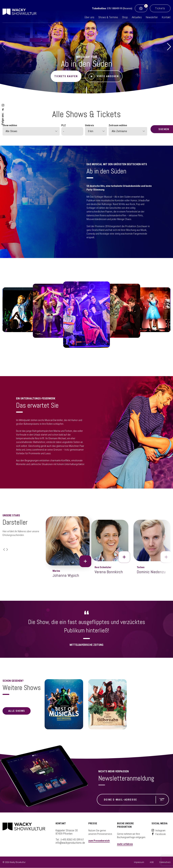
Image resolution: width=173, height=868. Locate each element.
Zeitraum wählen (118, 125)
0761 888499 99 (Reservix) (120, 8)
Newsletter (152, 17)
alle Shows (17, 711)
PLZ (64, 125)
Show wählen (10, 125)
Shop (125, 17)
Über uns (89, 17)
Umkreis (89, 125)
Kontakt (166, 17)
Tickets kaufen (66, 76)
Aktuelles (137, 17)
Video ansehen (104, 76)
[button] (169, 47)
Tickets (160, 8)
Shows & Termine (108, 17)
